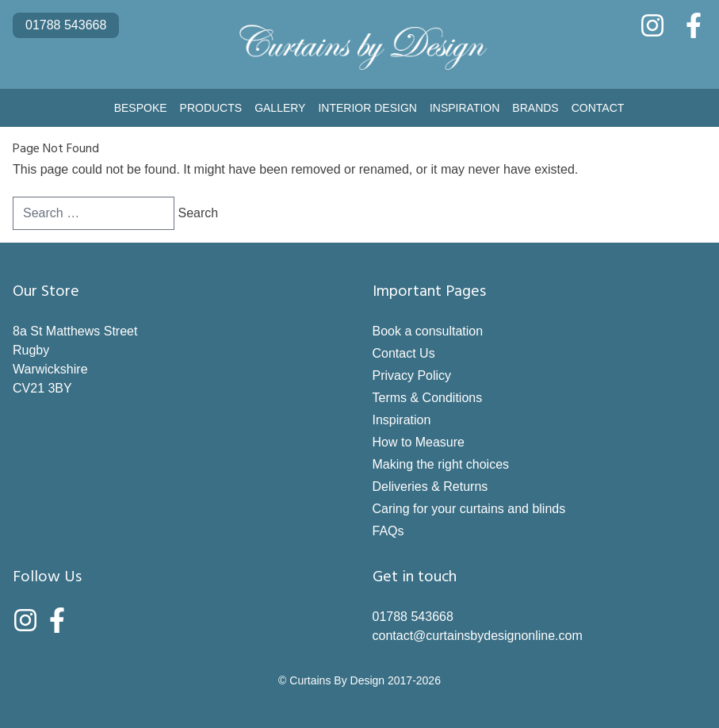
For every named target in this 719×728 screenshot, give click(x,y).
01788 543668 (66, 25)
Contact (598, 108)
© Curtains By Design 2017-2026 (359, 680)
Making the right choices (441, 464)
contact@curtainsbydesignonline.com (478, 636)
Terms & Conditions (428, 398)
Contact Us (404, 353)
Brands (535, 108)
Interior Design (367, 108)
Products (211, 108)
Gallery (280, 108)
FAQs (388, 531)
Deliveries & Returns (430, 487)
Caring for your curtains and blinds (469, 509)
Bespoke (141, 108)
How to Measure (419, 442)
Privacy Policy (412, 375)
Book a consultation (428, 331)
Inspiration (465, 108)
